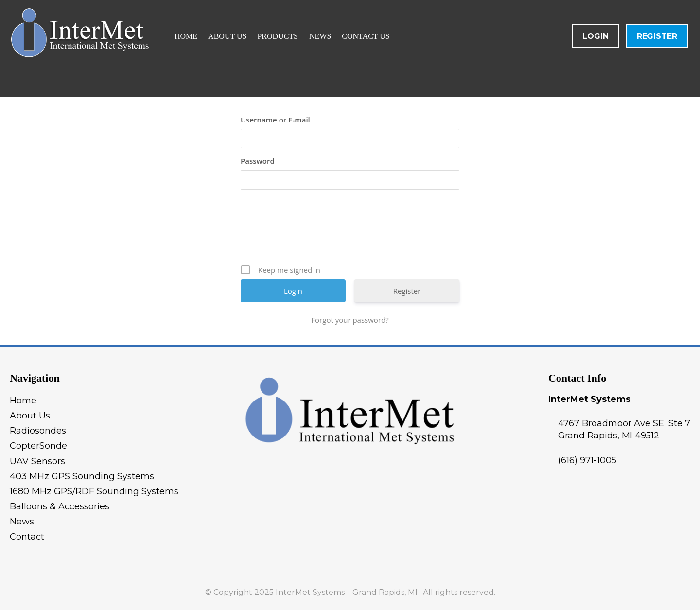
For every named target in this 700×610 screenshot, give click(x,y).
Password (258, 161)
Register (657, 36)
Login (595, 36)
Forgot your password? (350, 320)
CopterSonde (38, 446)
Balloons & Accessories (60, 506)
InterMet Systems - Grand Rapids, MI (124, 49)
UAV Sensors (37, 461)
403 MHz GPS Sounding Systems (82, 476)
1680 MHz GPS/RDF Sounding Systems (94, 491)
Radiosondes (38, 431)
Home (23, 401)
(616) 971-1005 (587, 460)
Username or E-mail (275, 120)
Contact (27, 537)
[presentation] (351, 230)
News (22, 522)
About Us (30, 416)
